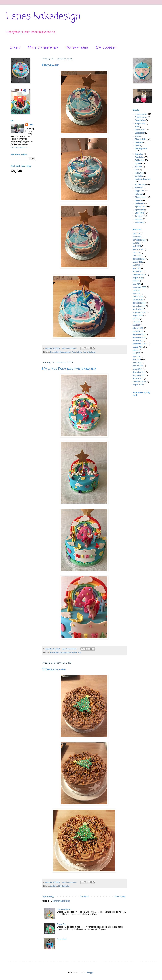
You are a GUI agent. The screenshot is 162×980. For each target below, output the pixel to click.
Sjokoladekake (54, 669)
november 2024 (139, 240)
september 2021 (139, 275)
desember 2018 (139, 334)
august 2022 (138, 262)
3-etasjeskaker (141, 117)
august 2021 (138, 278)
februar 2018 (138, 366)
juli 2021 (136, 281)
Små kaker (139, 203)
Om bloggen (106, 47)
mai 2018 (136, 356)
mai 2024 (136, 243)
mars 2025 (137, 237)
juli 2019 (136, 319)
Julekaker (54, 886)
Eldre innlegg (120, 896)
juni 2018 (136, 353)
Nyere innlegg (48, 896)
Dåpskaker (139, 157)
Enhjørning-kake (64, 909)
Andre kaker (140, 120)
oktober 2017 (138, 379)
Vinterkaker (91, 352)
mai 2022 (136, 265)
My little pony (76, 653)
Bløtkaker (139, 142)
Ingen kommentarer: (70, 348)
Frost (74, 352)
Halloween (139, 173)
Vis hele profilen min (19, 148)
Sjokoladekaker (64, 886)
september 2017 (139, 382)
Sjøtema (138, 200)
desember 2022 (139, 259)
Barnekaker (55, 352)
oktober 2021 (138, 271)
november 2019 (139, 306)
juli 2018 (136, 350)
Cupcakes (139, 154)
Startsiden (84, 896)
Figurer (138, 163)
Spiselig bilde (81, 352)
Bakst (137, 127)
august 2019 (138, 316)
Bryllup (138, 145)
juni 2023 (136, 253)
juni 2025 (136, 234)
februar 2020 (138, 297)
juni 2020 (136, 290)
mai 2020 (136, 293)
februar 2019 (138, 328)
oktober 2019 (138, 309)
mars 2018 (137, 363)
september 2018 (139, 344)
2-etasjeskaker (141, 114)
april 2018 (137, 360)
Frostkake (50, 65)
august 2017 (138, 385)
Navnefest (139, 188)
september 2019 (139, 312)
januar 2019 (138, 331)
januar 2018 (138, 369)
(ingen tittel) (62, 939)
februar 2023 (138, 256)
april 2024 (137, 246)
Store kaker (140, 213)
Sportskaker (140, 210)
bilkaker (138, 136)
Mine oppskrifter (43, 47)
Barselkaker (140, 133)
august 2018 (138, 347)
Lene (31, 125)
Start (15, 47)
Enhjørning (139, 160)
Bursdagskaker (65, 352)
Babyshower (140, 124)
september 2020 (139, 287)
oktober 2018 (138, 341)
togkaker (139, 219)
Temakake (139, 216)
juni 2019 (136, 322)
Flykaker (138, 167)
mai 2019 (136, 325)
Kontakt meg (77, 47)
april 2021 (137, 284)
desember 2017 (139, 372)
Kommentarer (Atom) (61, 901)
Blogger (90, 973)
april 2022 (137, 268)
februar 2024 (138, 249)
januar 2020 (138, 300)
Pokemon (139, 194)
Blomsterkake (141, 139)
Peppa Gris (62, 924)
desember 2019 (139, 303)
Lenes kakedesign (43, 17)
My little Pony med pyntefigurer (69, 369)
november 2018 (139, 338)
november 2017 (139, 375)
